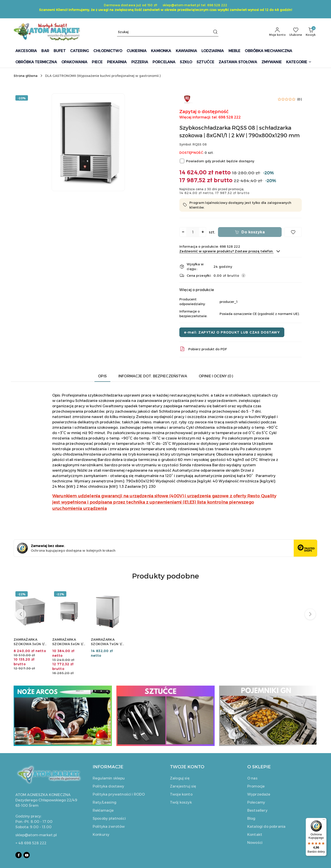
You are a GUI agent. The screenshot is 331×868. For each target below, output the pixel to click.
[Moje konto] (277, 32)
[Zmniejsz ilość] (183, 232)
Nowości (255, 842)
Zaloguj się (180, 778)
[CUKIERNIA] (137, 51)
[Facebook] (19, 855)
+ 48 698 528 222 (31, 843)
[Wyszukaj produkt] (168, 32)
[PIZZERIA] (140, 62)
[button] (299, 62)
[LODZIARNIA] (213, 51)
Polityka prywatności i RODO (119, 794)
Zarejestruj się (183, 786)
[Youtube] (27, 855)
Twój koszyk (181, 802)
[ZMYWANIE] (272, 62)
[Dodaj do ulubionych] (293, 232)
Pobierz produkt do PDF (203, 349)
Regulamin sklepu (109, 778)
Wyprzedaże (259, 794)
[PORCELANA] (164, 62)
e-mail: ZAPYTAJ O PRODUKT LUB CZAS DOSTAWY (232, 332)
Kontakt (255, 834)
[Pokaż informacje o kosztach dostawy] (243, 275)
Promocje (256, 786)
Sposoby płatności (109, 818)
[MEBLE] (235, 51)
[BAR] (45, 51)
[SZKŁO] (186, 62)
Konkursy (101, 834)
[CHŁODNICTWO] (108, 51)
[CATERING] (80, 51)
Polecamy (256, 802)
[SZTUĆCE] (205, 62)
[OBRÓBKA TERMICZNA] (36, 62)
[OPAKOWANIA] (74, 62)
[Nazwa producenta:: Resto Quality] (187, 99)
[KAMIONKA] (161, 51)
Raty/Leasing (105, 802)
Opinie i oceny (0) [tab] (216, 376)
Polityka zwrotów (109, 826)
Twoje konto (181, 794)
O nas (252, 778)
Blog (251, 818)
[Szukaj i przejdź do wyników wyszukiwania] (215, 32)
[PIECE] (97, 62)
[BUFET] (60, 51)
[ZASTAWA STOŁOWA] (238, 62)
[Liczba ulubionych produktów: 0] (296, 32)
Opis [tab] (102, 376)
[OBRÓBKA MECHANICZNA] (268, 51)
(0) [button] (300, 99)
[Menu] (324, 821)
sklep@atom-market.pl (36, 835)
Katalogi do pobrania (266, 826)
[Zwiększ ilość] (203, 232)
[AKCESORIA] (26, 51)
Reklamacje (103, 810)
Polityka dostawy (109, 786)
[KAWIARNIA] (186, 51)
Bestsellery (257, 810)
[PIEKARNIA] (117, 62)
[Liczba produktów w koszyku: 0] (311, 32)
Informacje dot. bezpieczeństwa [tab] (153, 376)
